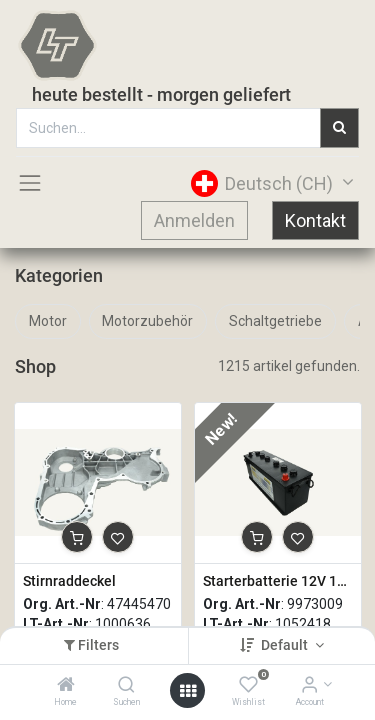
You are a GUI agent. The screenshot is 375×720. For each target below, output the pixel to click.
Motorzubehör (147, 321)
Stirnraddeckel (69, 581)
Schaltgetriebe (275, 321)
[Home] (66, 686)
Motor (48, 321)
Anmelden (194, 220)
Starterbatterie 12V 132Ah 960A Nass (278, 581)
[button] (77, 537)
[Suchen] (126, 686)
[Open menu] (188, 691)
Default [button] (286, 645)
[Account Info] (309, 686)
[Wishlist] (248, 686)
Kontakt (315, 220)
